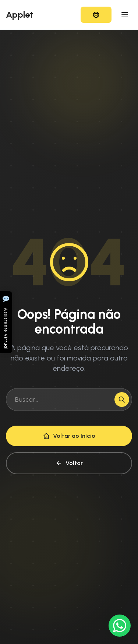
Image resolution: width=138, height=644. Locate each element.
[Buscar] (122, 400)
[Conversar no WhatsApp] (120, 626)
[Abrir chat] (6, 322)
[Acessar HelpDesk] (96, 15)
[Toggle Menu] (125, 15)
